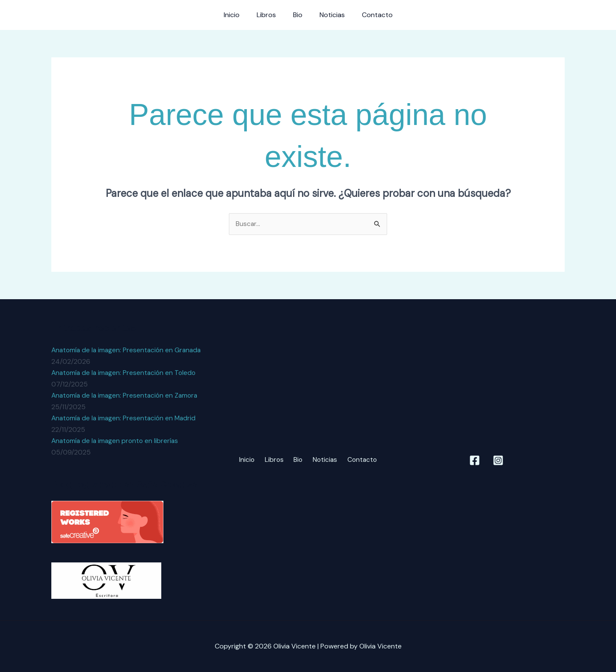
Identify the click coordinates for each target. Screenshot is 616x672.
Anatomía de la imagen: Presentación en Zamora (127, 395)
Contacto (370, 15)
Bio (298, 15)
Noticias (329, 15)
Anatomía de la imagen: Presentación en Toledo (126, 373)
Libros (270, 15)
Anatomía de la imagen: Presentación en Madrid (126, 418)
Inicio (238, 15)
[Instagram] (498, 460)
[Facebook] (475, 460)
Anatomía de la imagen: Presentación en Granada (128, 350)
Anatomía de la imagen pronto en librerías (117, 441)
